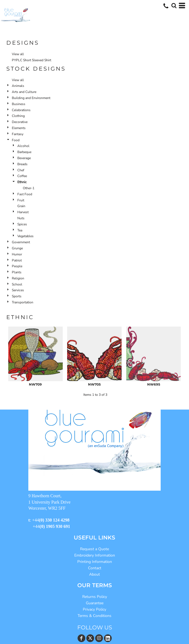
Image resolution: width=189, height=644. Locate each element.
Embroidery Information (95, 555)
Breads (22, 164)
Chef (21, 170)
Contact (95, 568)
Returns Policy (95, 597)
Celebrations (21, 110)
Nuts (21, 218)
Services (18, 290)
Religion (18, 278)
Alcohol (23, 146)
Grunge (17, 248)
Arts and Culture (24, 92)
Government (21, 242)
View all (18, 54)
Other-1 (29, 188)
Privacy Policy (94, 609)
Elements (19, 128)
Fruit (21, 200)
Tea (20, 230)
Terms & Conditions (94, 616)
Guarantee (95, 603)
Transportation (23, 302)
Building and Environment (31, 98)
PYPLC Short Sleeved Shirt (31, 60)
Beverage (24, 158)
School (17, 284)
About (94, 574)
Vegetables (25, 236)
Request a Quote (94, 549)
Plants (17, 272)
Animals (18, 86)
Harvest (23, 212)
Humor (17, 254)
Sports (17, 296)
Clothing (18, 116)
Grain (21, 206)
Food (16, 140)
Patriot (17, 260)
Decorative (20, 122)
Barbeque (24, 152)
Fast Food (25, 194)
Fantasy (18, 134)
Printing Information (95, 562)
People (17, 266)
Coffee (22, 176)
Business (19, 104)
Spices (22, 224)
